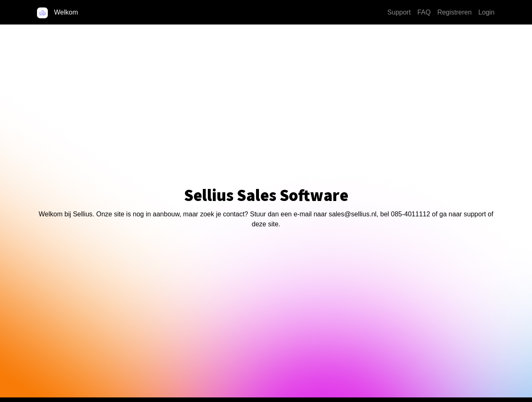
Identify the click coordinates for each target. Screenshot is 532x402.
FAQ (424, 12)
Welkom (66, 12)
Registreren (454, 12)
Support (399, 12)
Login (486, 12)
